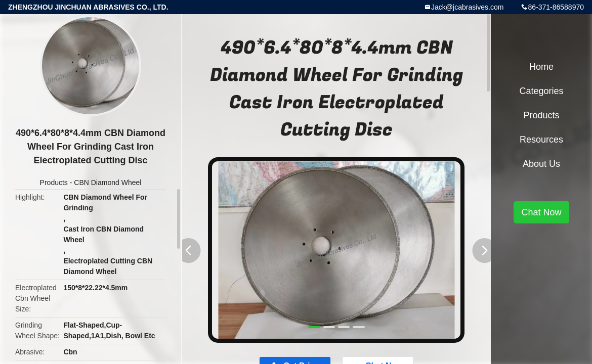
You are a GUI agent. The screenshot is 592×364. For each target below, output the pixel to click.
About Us (541, 164)
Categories (541, 91)
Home (541, 67)
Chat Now (541, 212)
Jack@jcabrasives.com (467, 7)
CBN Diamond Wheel (108, 183)
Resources (541, 140)
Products (54, 183)
